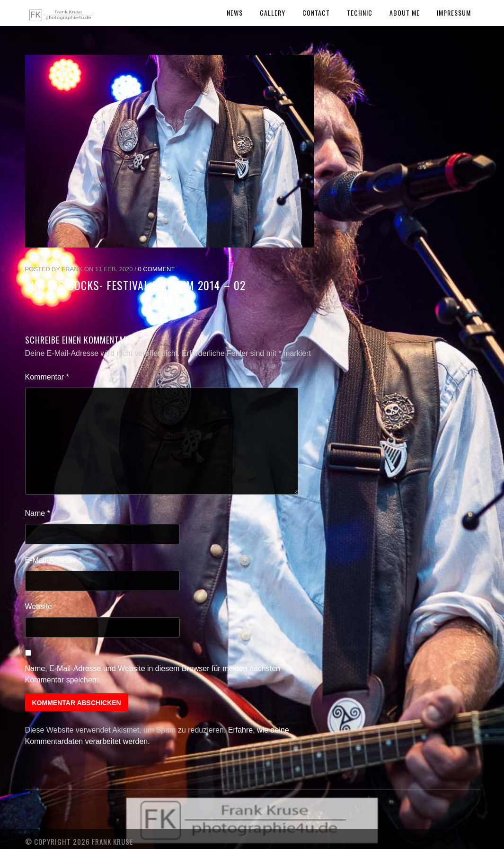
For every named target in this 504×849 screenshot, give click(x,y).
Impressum (454, 13)
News (235, 13)
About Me (405, 13)
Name (38, 513)
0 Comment (156, 269)
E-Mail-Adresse (53, 560)
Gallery (273, 13)
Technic (360, 13)
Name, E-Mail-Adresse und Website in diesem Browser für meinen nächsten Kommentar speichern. (153, 674)
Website (39, 606)
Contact (316, 13)
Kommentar (47, 377)
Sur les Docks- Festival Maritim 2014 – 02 (135, 285)
